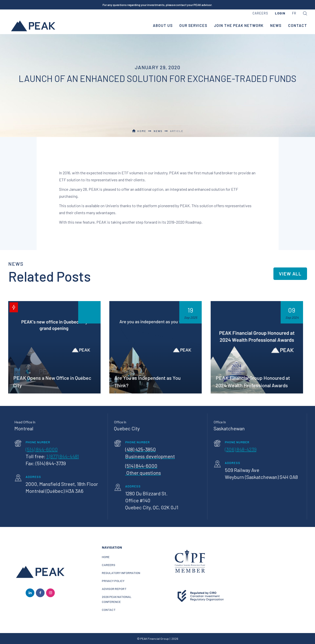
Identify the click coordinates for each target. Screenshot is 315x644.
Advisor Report (114, 589)
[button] (280, 13)
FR (294, 13)
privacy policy (113, 581)
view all (290, 274)
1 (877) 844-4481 (63, 456)
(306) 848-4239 (241, 449)
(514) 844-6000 (42, 449)
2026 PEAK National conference (117, 599)
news (276, 25)
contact (298, 25)
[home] (33, 26)
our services (193, 25)
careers (260, 13)
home (106, 557)
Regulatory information (121, 573)
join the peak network (239, 25)
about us (163, 25)
